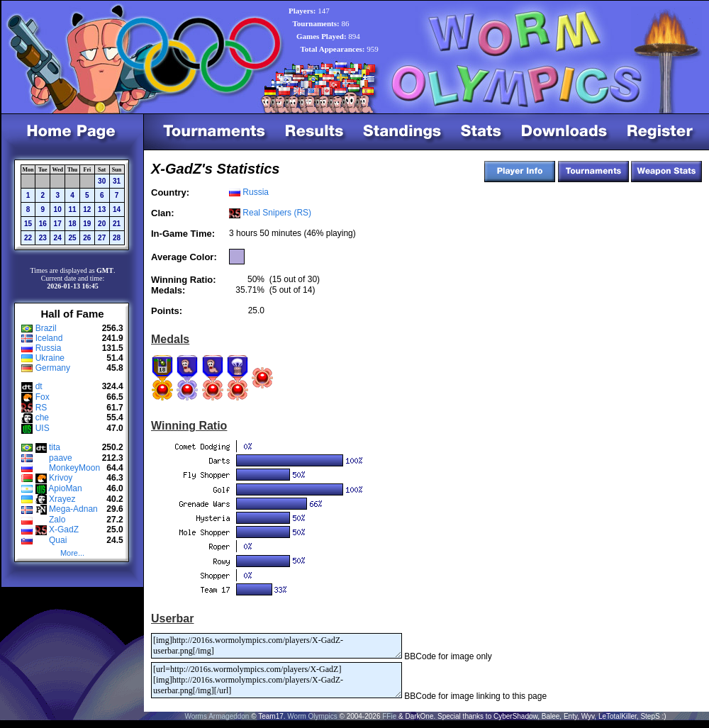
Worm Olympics (312, 716)
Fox (43, 397)
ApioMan (65, 488)
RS (41, 408)
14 (117, 209)
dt (39, 386)
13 (102, 209)
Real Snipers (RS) (277, 213)
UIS (43, 428)
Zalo (57, 520)
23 (43, 238)
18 (72, 224)
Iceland (49, 338)
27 (102, 238)
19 (87, 224)
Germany (53, 368)
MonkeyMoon (74, 468)
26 (87, 238)
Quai (58, 540)
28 (117, 238)
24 (58, 238)
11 (72, 209)
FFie (389, 716)
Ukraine (50, 358)
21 (117, 224)
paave (61, 458)
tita (55, 447)
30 (102, 181)
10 (58, 209)
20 (102, 224)
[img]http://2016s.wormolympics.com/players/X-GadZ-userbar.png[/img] (277, 646)
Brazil (46, 328)
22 (28, 238)
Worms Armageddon (217, 716)
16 (43, 224)
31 (117, 181)
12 (87, 209)
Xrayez (62, 499)
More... (72, 553)
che (42, 418)
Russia (49, 348)
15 (28, 224)
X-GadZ (64, 530)
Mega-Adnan (73, 509)
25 (72, 238)
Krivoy (61, 478)
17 (58, 224)
